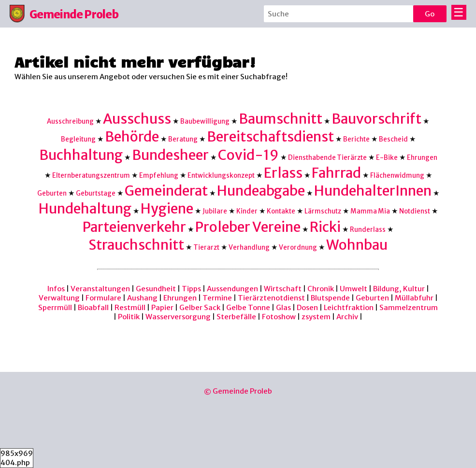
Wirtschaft (283, 289)
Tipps (191, 289)
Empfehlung (159, 176)
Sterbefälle (236, 317)
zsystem (316, 317)
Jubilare (215, 211)
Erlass (283, 173)
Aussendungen (232, 289)
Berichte (356, 139)
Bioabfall (93, 307)
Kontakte (281, 211)
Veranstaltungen (100, 289)
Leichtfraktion (349, 307)
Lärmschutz (323, 211)
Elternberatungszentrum (91, 176)
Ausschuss (137, 119)
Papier (162, 307)
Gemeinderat (166, 191)
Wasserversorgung (178, 317)
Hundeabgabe (261, 191)
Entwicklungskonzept (221, 176)
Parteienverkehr (134, 227)
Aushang (142, 298)
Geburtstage (96, 193)
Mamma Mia (370, 211)
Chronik (321, 289)
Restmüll (130, 307)
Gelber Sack (200, 307)
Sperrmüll (55, 307)
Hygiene (167, 209)
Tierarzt (206, 248)
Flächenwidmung (397, 176)
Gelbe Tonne (248, 307)
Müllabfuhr (414, 298)
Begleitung (78, 139)
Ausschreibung (70, 121)
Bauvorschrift (376, 119)
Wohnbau (357, 245)
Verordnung (298, 248)
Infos (56, 289)
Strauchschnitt (136, 245)
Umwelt (353, 289)
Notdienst (415, 211)
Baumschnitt (281, 119)
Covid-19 (248, 155)
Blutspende (330, 298)
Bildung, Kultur (399, 289)
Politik (129, 317)
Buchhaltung (81, 155)
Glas (283, 307)
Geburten (52, 193)
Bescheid (393, 139)
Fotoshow (279, 317)
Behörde (132, 137)
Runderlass (368, 230)
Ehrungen (422, 158)
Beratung (183, 139)
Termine (217, 298)
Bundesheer (170, 155)
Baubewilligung (205, 121)
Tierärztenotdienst (271, 298)
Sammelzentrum (409, 307)
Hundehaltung (85, 209)
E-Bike (387, 158)
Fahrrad (336, 173)
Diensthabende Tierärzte (327, 158)
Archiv (347, 317)
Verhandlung (249, 248)
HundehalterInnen (373, 191)
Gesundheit (156, 289)
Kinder (247, 211)
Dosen (307, 307)
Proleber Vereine (248, 227)
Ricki (325, 227)
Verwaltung (59, 298)
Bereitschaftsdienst (270, 137)
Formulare (103, 298)
